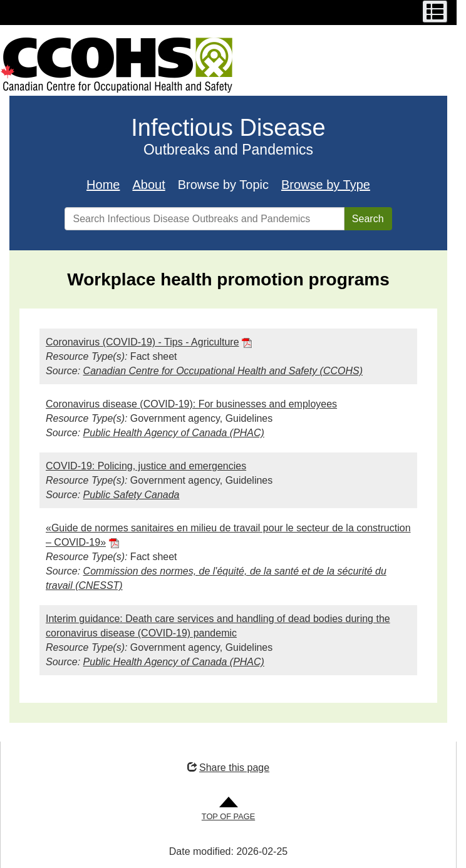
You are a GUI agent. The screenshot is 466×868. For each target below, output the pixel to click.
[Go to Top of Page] (228, 809)
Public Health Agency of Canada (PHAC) (174, 433)
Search (368, 219)
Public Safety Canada (132, 495)
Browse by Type (326, 185)
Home (103, 185)
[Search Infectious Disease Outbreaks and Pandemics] (204, 219)
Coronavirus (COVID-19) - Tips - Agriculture (142, 342)
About (148, 185)
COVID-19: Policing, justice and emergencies (146, 466)
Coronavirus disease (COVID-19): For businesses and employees (191, 404)
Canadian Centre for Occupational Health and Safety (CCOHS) (223, 371)
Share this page (228, 768)
